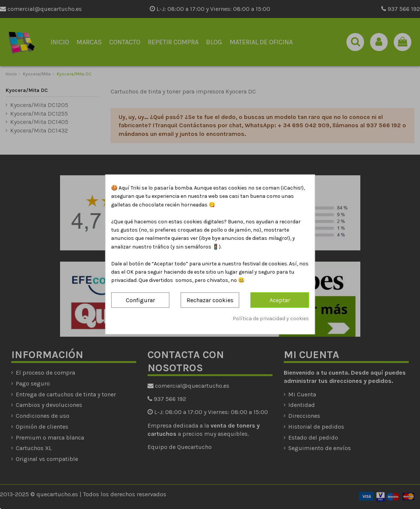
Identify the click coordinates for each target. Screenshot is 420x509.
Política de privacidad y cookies (271, 319)
